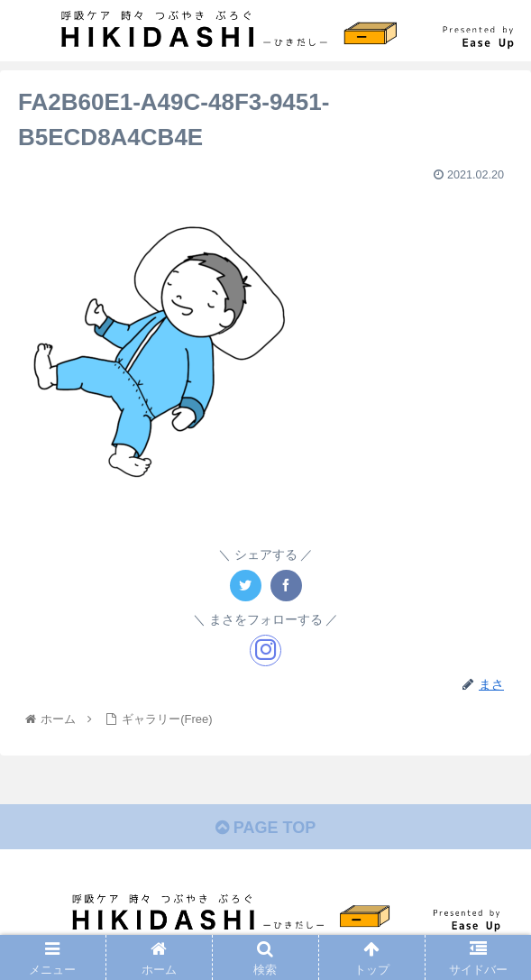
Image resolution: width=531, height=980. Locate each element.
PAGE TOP (265, 828)
